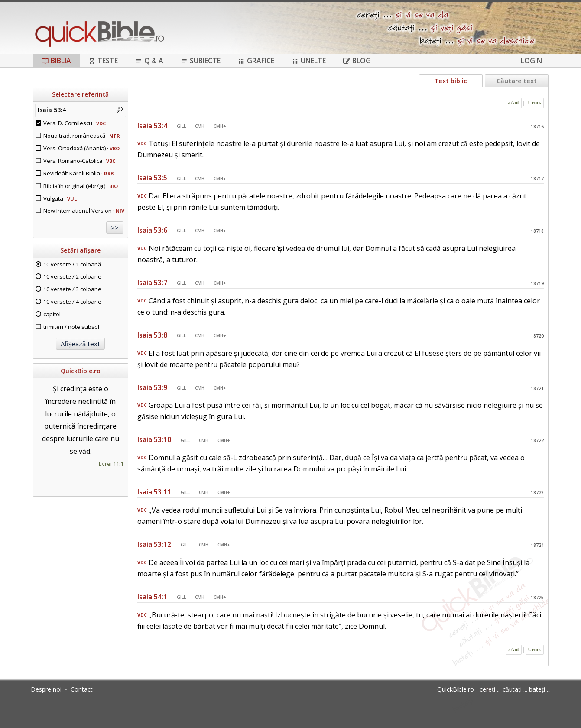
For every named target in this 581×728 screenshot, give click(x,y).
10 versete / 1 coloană (72, 264)
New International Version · (84, 211)
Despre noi (46, 689)
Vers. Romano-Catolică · (79, 161)
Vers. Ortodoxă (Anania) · (81, 148)
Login (531, 61)
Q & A (149, 61)
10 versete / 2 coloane (72, 276)
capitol (52, 314)
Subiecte (201, 61)
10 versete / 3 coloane (72, 289)
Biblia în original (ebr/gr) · (81, 186)
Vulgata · (60, 198)
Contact (82, 689)
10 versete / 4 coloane (72, 302)
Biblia (56, 61)
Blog (357, 61)
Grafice (256, 61)
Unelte (309, 61)
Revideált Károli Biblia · (78, 173)
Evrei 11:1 (111, 464)
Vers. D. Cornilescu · (75, 123)
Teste (103, 61)
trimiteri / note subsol (71, 327)
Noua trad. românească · (82, 136)
